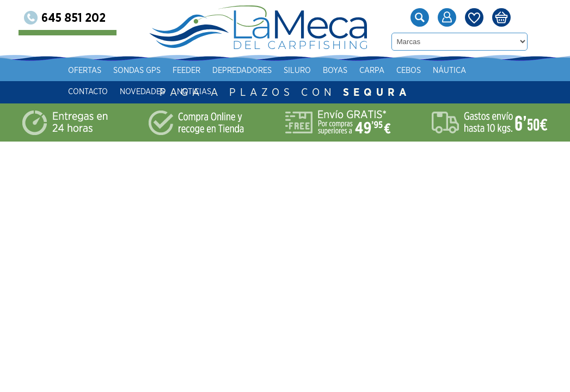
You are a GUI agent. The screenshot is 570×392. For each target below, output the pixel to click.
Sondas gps (200, 71)
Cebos (471, 71)
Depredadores (305, 71)
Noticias (257, 92)
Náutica (512, 71)
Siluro (360, 71)
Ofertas (147, 71)
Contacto (151, 92)
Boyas (398, 71)
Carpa (434, 71)
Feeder (249, 71)
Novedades (205, 92)
